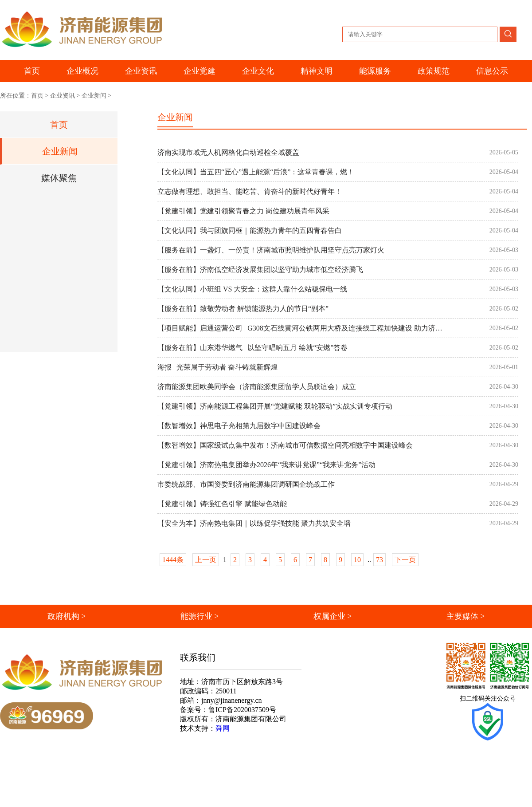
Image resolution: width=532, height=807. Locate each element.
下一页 (405, 560)
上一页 (206, 560)
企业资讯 (63, 96)
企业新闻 (94, 96)
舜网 (223, 728)
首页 (32, 71)
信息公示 (492, 71)
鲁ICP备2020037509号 (242, 710)
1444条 (173, 560)
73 (379, 560)
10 (357, 560)
